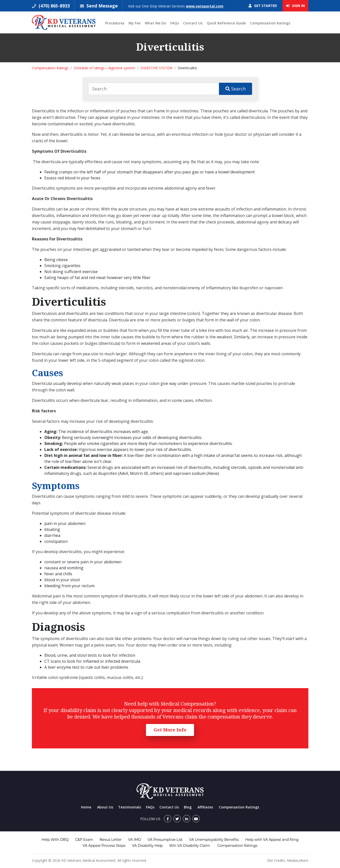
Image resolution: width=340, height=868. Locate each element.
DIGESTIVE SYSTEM (156, 68)
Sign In (295, 6)
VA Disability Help (147, 846)
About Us (105, 807)
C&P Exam (84, 840)
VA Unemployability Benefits (214, 840)
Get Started (262, 6)
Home (86, 807)
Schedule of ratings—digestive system (104, 68)
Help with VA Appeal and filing (272, 840)
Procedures (115, 23)
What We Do (155, 23)
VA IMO (135, 840)
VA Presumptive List (165, 840)
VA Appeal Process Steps (104, 846)
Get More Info (170, 730)
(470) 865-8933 (54, 6)
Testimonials (130, 807)
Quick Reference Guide (226, 23)
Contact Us (193, 23)
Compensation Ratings (270, 23)
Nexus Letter (111, 840)
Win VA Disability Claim (189, 846)
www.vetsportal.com (205, 6)
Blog (188, 807)
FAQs (175, 23)
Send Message (102, 6)
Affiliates (205, 807)
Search (236, 89)
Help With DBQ (55, 840)
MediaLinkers (298, 860)
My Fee (135, 23)
